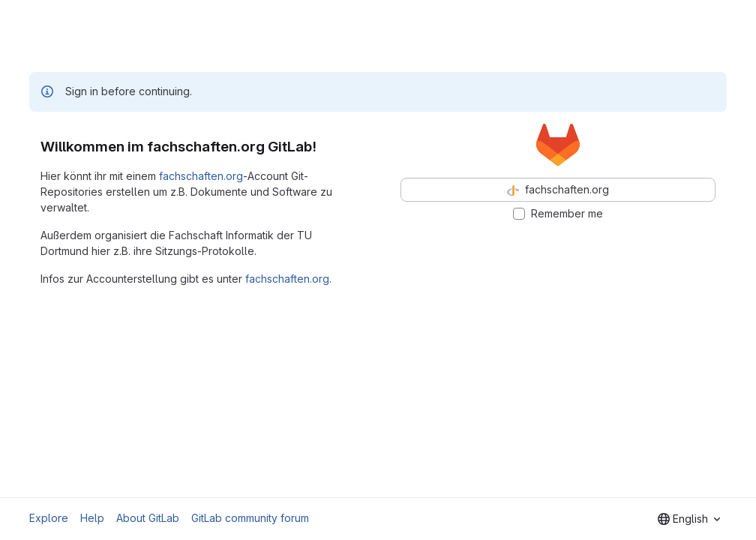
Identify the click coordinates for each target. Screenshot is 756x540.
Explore (49, 518)
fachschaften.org (201, 176)
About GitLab (148, 518)
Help (92, 518)
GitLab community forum (250, 518)
